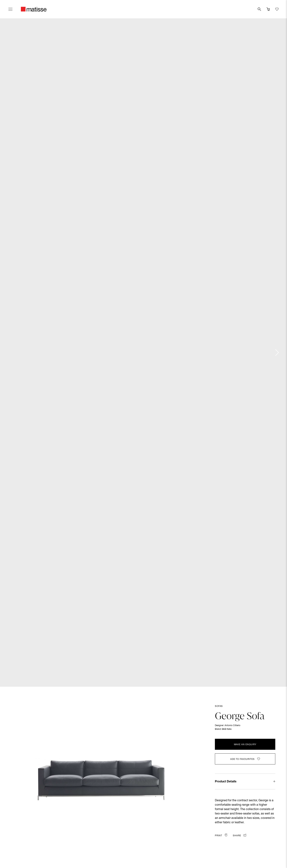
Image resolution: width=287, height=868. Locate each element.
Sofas (219, 706)
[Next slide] (277, 353)
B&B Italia (227, 729)
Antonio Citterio (232, 726)
